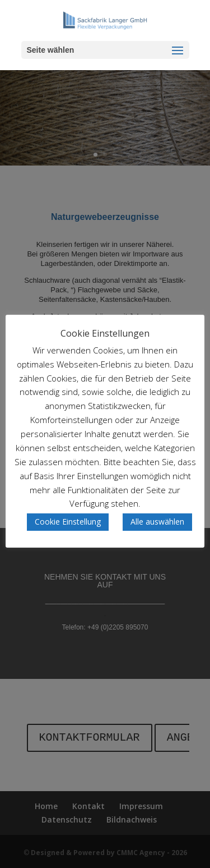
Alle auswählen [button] (157, 522)
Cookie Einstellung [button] (68, 522)
